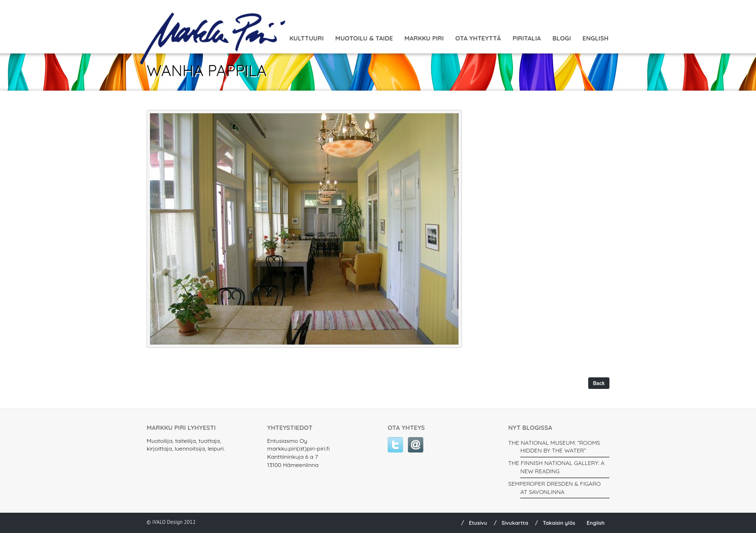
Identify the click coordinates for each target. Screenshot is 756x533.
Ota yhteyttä (478, 38)
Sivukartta (515, 523)
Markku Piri (424, 38)
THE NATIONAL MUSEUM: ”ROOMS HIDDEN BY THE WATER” (554, 447)
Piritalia (527, 38)
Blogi (562, 38)
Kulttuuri (306, 38)
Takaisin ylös (559, 523)
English (595, 38)
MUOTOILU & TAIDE (364, 38)
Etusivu (478, 523)
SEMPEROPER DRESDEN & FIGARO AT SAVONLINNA (554, 488)
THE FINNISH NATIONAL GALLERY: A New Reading (556, 467)
